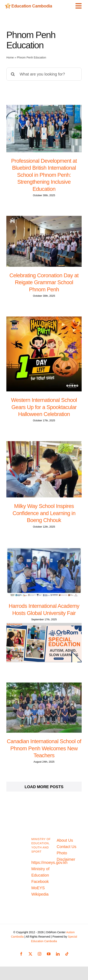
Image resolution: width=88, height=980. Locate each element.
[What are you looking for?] (44, 74)
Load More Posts (44, 787)
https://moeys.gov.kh (49, 862)
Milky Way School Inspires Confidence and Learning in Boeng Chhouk (44, 513)
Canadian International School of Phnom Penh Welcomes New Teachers (44, 748)
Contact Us (66, 847)
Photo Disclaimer (66, 856)
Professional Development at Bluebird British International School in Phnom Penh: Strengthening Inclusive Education (44, 175)
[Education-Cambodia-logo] (30, 5)
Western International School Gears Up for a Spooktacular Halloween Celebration (44, 407)
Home (10, 57)
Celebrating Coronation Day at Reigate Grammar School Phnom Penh (44, 282)
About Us (65, 840)
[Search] (13, 74)
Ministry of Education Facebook (40, 875)
